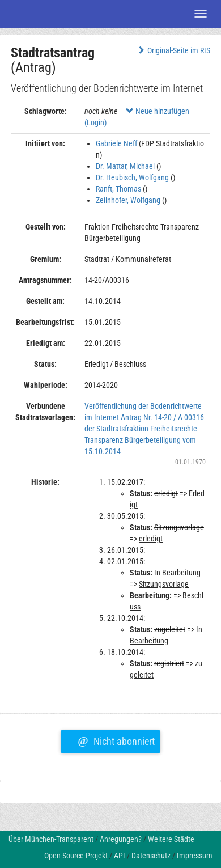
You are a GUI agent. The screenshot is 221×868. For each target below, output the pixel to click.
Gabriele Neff (116, 143)
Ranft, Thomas (118, 189)
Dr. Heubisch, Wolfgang (132, 177)
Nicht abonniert (116, 740)
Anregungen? (121, 839)
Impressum (195, 856)
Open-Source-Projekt (76, 856)
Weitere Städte (171, 839)
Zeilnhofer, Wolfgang (128, 200)
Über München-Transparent (51, 839)
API (120, 856)
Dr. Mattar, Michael (125, 166)
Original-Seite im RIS (173, 50)
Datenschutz (151, 856)
